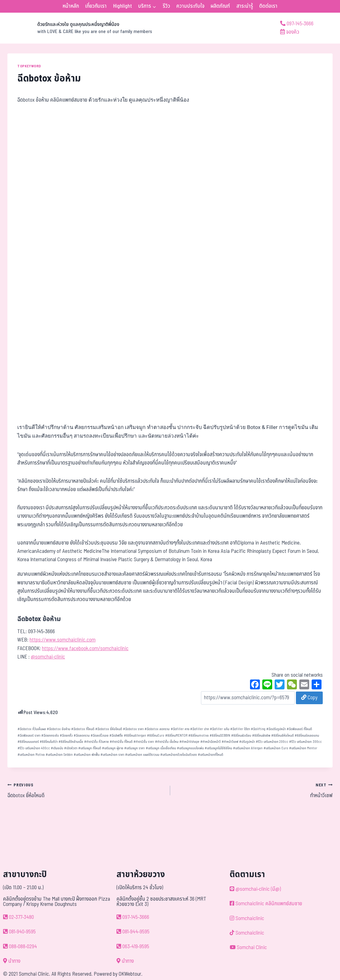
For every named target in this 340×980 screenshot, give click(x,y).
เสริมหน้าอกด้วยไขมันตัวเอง (178, 755)
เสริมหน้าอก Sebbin (59, 755)
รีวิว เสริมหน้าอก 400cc (34, 748)
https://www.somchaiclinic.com (63, 640)
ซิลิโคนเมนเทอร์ (28, 742)
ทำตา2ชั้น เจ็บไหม (167, 742)
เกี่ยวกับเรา (96, 6)
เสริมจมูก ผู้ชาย (113, 748)
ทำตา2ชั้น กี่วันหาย (96, 742)
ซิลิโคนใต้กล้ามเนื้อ (71, 742)
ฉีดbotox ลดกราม (157, 729)
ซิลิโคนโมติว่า (49, 742)
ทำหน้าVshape (189, 742)
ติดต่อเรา (268, 6)
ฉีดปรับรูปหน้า (276, 729)
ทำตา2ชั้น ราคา (144, 742)
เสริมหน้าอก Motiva (31, 755)
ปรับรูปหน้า (247, 742)
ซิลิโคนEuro (156, 736)
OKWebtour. (131, 974)
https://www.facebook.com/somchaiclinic (85, 649)
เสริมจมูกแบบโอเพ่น (190, 748)
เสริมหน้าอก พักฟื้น (87, 755)
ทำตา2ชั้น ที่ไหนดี (121, 742)
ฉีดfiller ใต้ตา (240, 729)
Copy (309, 698)
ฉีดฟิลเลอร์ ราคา (29, 736)
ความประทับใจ (190, 6)
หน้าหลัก (71, 6)
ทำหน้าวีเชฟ (230, 742)
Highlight (123, 6)
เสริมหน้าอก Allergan (248, 748)
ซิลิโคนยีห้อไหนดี (283, 736)
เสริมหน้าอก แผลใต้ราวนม (142, 755)
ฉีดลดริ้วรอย (100, 736)
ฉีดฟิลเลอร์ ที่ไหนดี (299, 729)
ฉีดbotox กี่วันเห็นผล (32, 729)
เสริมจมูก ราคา (134, 748)
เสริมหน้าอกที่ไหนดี (211, 755)
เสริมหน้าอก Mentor (303, 748)
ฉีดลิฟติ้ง (116, 736)
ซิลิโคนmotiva (199, 736)
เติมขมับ (57, 748)
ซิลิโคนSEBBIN (220, 736)
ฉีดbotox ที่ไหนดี (83, 729)
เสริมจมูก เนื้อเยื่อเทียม (161, 748)
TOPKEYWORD (29, 66)
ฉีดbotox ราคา (133, 729)
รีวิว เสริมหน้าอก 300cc (305, 742)
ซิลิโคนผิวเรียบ (241, 736)
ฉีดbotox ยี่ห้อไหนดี (109, 729)
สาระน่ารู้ (245, 6)
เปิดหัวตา (71, 748)
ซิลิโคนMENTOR (176, 736)
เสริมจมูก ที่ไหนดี (90, 748)
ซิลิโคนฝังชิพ (261, 736)
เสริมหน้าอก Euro (276, 748)
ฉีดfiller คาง (180, 729)
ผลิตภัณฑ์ (220, 6)
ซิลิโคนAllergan (135, 736)
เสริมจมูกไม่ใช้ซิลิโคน (218, 748)
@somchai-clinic (48, 657)
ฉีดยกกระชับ (50, 736)
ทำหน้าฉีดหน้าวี (211, 742)
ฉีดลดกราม (82, 736)
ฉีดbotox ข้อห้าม (59, 729)
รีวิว (166, 6)
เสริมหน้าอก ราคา (112, 755)
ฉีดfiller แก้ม (220, 729)
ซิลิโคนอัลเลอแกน (307, 736)
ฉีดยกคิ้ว (66, 736)
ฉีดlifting (258, 729)
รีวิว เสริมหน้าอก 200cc (272, 742)
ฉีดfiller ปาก (200, 729)
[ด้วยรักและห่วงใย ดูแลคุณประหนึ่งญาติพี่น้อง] (80, 28)
